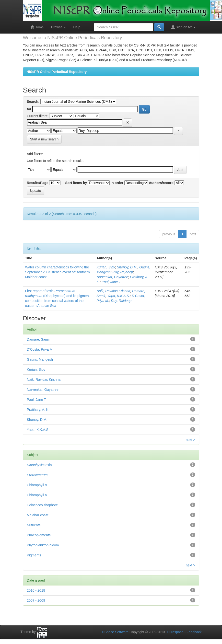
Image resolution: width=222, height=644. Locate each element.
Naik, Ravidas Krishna (113, 291)
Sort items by (76, 183)
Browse (59, 27)
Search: (33, 102)
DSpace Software (115, 632)
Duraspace (175, 632)
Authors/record (161, 183)
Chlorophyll (37, 485)
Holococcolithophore (42, 505)
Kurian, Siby (106, 267)
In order (117, 183)
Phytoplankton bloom (43, 545)
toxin (39, 465)
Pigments (34, 555)
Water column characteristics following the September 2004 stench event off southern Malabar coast (58, 272)
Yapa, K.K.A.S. (118, 296)
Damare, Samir (38, 339)
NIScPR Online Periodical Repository (57, 72)
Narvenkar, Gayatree (112, 277)
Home (37, 27)
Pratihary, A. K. (38, 410)
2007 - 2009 (36, 600)
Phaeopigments (39, 535)
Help (77, 27)
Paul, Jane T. (111, 282)
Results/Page (38, 183)
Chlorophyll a (37, 495)
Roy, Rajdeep (123, 272)
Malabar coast (38, 515)
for (29, 109)
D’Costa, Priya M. (40, 349)
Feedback (194, 632)
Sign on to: (183, 27)
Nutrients (34, 525)
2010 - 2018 (36, 590)
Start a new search (44, 139)
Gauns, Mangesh (40, 359)
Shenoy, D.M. (127, 267)
